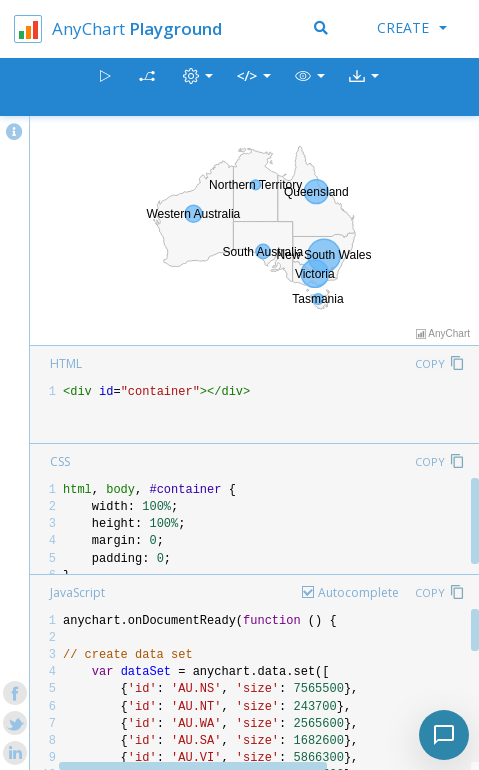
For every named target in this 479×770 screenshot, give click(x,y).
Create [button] (412, 27)
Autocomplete (358, 592)
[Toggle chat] (444, 735)
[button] (310, 87)
